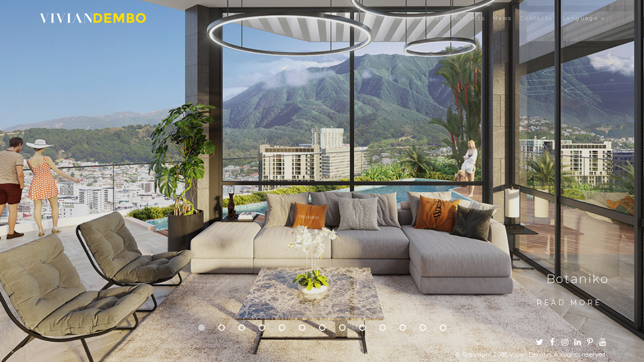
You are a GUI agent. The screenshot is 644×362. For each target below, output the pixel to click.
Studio (435, 18)
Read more (569, 303)
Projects (470, 18)
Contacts (536, 18)
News (503, 18)
